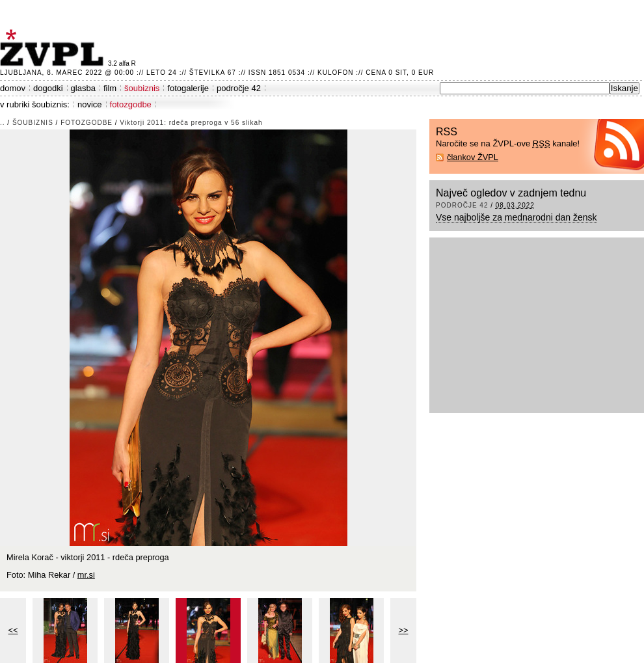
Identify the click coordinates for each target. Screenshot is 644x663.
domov (13, 88)
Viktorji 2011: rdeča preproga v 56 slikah (191, 123)
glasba (83, 88)
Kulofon (335, 73)
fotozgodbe (131, 104)
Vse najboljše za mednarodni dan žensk (517, 217)
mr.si (86, 575)
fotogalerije (188, 88)
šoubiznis (142, 88)
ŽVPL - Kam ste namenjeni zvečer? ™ (54, 48)
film (110, 88)
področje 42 (239, 88)
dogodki (48, 88)
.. (3, 123)
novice (90, 104)
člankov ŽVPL (473, 157)
